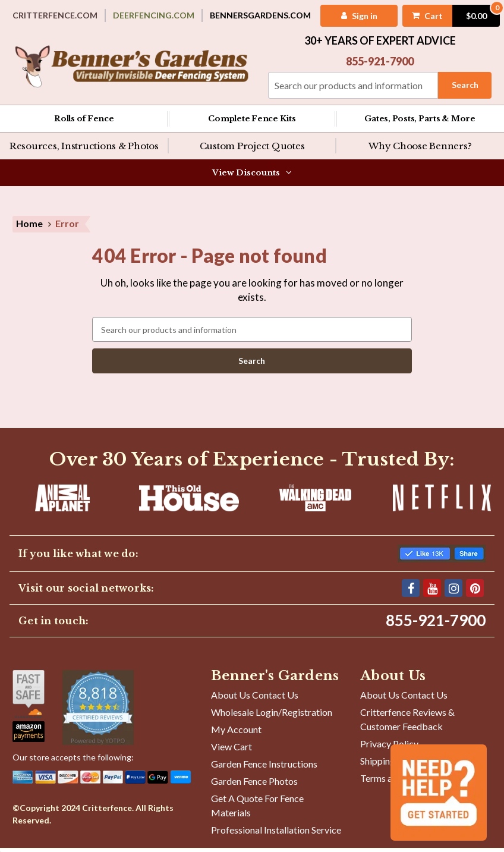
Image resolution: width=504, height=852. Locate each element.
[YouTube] (432, 592)
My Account (236, 733)
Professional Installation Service (276, 834)
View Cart (231, 751)
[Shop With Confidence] (29, 698)
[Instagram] (453, 592)
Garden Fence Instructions (264, 768)
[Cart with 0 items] (451, 16)
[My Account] (357, 16)
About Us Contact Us (255, 699)
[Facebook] (411, 592)
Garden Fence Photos (254, 785)
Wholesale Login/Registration (272, 716)
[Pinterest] (475, 592)
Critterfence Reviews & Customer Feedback (407, 723)
